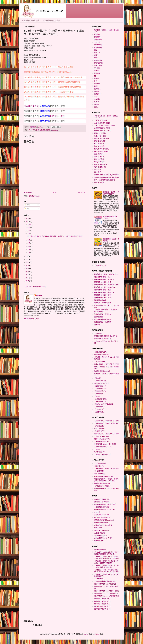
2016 (28, 266)
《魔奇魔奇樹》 (100, 407)
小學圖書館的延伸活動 (102, 507)
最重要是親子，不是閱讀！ (103, 322)
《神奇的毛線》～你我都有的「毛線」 (107, 421)
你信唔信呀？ (99, 63)
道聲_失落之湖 (99, 162)
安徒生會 (97, 512)
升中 (30, 130)
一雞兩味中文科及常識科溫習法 (105, 581)
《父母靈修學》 (100, 579)
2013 (28, 275)
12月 (29, 224)
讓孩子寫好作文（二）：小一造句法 (106, 594)
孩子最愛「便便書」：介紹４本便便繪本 (111, 193)
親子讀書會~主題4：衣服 (103, 290)
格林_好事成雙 (99, 146)
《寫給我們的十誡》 (101, 265)
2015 (28, 269)
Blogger (97, 634)
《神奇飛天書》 (100, 426)
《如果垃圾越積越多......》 (103, 447)
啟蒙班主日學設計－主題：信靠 (105, 504)
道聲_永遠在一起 (100, 167)
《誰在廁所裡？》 (100, 402)
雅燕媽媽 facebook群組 (51, 20)
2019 (28, 256)
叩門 (34, 130)
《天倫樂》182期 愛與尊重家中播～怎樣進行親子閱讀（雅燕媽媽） (106, 553)
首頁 (55, 192)
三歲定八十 (98, 94)
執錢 (96, 86)
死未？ (96, 58)
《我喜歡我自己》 (100, 391)
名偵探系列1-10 (99, 452)
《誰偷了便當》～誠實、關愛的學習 (106, 423)
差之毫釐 (97, 73)
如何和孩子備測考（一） (103, 609)
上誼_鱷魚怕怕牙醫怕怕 (102, 123)
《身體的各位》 (100, 412)
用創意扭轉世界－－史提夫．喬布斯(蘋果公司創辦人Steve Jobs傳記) (106, 480)
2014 (28, 272)
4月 (29, 246)
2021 (28, 219)
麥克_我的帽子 (99, 183)
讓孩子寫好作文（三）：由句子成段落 (107, 591)
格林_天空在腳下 (100, 144)
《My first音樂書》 (100, 362)
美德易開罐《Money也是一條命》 (106, 444)
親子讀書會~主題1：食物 (103, 298)
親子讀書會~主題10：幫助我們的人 (106, 274)
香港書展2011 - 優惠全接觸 (103, 525)
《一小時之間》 (100, 409)
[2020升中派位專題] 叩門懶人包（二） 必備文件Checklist (48, 72)
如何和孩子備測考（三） (103, 604)
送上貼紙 (97, 34)
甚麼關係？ (98, 37)
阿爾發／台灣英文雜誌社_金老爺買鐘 (107, 177)
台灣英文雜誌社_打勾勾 (102, 131)
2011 (28, 281)
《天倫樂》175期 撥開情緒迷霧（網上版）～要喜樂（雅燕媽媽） (106, 562)
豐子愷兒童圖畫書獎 (101, 523)
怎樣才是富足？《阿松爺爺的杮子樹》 (107, 364)
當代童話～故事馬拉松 (102, 502)
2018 (28, 259)
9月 (29, 228)
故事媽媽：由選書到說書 (103, 303)
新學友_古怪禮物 (100, 133)
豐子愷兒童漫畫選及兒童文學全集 (106, 336)
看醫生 (96, 79)
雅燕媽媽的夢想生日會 (102, 515)
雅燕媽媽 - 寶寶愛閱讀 (31, 20)
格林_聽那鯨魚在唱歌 (101, 152)
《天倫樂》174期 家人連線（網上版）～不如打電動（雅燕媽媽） (107, 566)
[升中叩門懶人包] (32, 106)
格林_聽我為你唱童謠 (101, 149)
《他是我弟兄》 (100, 431)
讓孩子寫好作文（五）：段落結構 (105, 584)
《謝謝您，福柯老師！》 (103, 455)
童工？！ (97, 53)
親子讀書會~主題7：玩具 (103, 282)
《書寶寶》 (98, 378)
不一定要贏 (98, 66)
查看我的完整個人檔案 (31, 318)
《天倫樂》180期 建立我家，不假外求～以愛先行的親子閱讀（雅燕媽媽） (107, 558)
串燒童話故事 (99, 541)
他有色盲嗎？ (99, 45)
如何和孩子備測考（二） (103, 606)
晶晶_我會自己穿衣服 (101, 139)
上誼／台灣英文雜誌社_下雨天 (104, 126)
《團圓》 (97, 396)
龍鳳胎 (96, 92)
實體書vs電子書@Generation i (104, 520)
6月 (29, 240)
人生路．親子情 (100, 533)
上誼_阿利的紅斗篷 (101, 120)
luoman (86, 634)
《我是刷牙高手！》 (101, 389)
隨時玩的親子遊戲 (100, 550)
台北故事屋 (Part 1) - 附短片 (103, 538)
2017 (28, 262)
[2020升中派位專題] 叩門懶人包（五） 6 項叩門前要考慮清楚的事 (52, 87)
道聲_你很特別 (99, 157)
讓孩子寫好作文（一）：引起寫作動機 (107, 596)
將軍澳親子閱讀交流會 (102, 499)
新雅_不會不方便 (100, 136)
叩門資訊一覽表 (57, 116)
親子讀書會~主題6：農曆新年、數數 (106, 285)
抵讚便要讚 (98, 47)
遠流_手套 (98, 170)
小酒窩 (96, 104)
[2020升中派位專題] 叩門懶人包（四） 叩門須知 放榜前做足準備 (52, 82)
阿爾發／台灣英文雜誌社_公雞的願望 (107, 175)
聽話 (96, 50)
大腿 (96, 97)
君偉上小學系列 (100, 429)
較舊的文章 (81, 192)
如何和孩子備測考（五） (103, 599)
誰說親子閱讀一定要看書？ (103, 314)
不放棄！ (97, 68)
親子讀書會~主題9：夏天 (103, 277)
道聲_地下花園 (99, 159)
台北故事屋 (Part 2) (100, 536)
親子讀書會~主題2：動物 (103, 295)
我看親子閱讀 (99, 317)
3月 (29, 249)
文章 (27, 205)
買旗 (96, 55)
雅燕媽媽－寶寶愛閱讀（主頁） (36, 287)
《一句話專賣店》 (100, 463)
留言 (27, 209)
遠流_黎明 (98, 172)
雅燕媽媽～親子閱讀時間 (103, 319)
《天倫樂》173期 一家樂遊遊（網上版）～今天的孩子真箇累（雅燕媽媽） (107, 571)
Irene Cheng (54, 130)
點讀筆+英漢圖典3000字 (102, 371)
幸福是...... (98, 71)
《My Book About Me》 (102, 436)
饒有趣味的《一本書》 (102, 355)
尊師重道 (97, 84)
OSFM (96, 107)
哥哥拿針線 (98, 60)
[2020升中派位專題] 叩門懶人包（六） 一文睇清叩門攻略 (49, 92)
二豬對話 (97, 99)
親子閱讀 (97, 325)
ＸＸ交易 (97, 42)
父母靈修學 (98, 334)
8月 (29, 231)
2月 (29, 252)
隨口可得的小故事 (100, 300)
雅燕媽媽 (42, 130)
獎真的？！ (98, 89)
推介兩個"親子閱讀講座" (102, 517)
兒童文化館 (98, 528)
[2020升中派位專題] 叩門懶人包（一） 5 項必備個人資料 (48, 67)
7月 (29, 234)
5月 (29, 243)
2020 (28, 222)
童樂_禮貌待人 (99, 154)
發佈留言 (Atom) (34, 196)
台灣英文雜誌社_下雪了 (102, 128)
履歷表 (48, 130)
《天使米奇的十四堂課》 (103, 442)
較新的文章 (28, 192)
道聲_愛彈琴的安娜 (101, 164)
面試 (37, 130)
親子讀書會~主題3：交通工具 (104, 292)
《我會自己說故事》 (101, 381)
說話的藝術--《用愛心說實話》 (105, 476)
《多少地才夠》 (100, 466)
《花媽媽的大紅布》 (101, 352)
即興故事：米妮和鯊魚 (102, 530)
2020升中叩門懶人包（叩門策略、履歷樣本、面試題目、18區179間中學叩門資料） (55, 236)
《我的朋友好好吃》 (101, 399)
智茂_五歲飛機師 (100, 141)
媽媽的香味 (98, 40)
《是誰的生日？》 (100, 386)
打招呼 (96, 102)
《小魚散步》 (99, 394)
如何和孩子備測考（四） (103, 601)
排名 (96, 81)
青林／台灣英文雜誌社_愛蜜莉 (104, 180)
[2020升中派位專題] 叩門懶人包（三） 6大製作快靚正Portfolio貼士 (53, 77)
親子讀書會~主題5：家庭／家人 (105, 287)
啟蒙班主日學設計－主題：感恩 (105, 510)
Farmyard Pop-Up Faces (102, 383)
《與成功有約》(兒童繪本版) (104, 404)
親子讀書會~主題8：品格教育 (104, 280)
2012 (28, 278)
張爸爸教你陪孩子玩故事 (103, 339)
